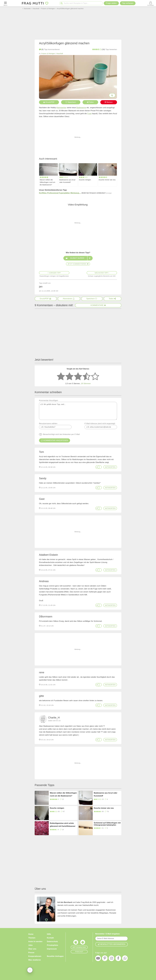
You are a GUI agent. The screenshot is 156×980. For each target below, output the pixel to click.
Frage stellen (111, 3)
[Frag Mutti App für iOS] (76, 943)
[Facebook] (118, 959)
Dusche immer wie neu (107, 180)
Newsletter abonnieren (111, 944)
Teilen (90, 102)
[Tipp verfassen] (128, 3)
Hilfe (49, 934)
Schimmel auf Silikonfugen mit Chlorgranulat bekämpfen (107, 824)
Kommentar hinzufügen (78, 410)
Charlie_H (54, 718)
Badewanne (81, 108)
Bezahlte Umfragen (55, 956)
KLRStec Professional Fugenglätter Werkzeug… (60, 193)
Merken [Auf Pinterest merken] (109, 102)
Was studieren (35, 960)
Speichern (71, 102)
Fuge (89, 114)
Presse (31, 953)
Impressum (52, 949)
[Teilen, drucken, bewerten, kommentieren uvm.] (30, 970)
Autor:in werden (35, 941)
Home (31, 934)
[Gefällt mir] (97, 467)
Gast (42, 499)
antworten (110, 467)
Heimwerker (61, 108)
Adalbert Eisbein (48, 555)
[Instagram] (111, 959)
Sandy (43, 478)
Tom (41, 452)
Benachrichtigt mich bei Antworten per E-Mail (61, 434)
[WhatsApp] (125, 959)
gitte (41, 696)
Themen (32, 938)
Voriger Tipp (54, 273)
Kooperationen (35, 956)
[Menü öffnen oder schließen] (5, 3)
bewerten (105, 49)
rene (42, 672)
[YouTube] (98, 959)
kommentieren (49, 49)
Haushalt (60, 53)
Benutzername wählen (48, 424)
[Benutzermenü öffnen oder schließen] (151, 3)
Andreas (44, 581)
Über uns (32, 949)
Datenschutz (52, 941)
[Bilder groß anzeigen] (112, 95)
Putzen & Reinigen (48, 53)
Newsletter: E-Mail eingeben (107, 934)
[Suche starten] (62, 3)
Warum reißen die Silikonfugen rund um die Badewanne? (47, 182)
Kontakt (50, 938)
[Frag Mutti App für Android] (83, 943)
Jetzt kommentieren (78, 264)
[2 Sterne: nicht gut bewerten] (69, 377)
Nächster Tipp (102, 273)
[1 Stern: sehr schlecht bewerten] (61, 377)
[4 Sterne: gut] (87, 377)
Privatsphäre (52, 945)
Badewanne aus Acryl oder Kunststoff (67, 181)
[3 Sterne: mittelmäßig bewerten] (78, 377)
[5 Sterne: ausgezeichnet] (95, 377)
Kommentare (98, 305)
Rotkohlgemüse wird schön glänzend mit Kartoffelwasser (63, 825)
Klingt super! (78, 258)
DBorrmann (46, 616)
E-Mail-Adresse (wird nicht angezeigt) (100, 424)
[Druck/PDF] (46, 299)
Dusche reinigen (85, 180)
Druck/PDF (49, 102)
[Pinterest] (105, 959)
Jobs (30, 945)
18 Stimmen (86, 384)
